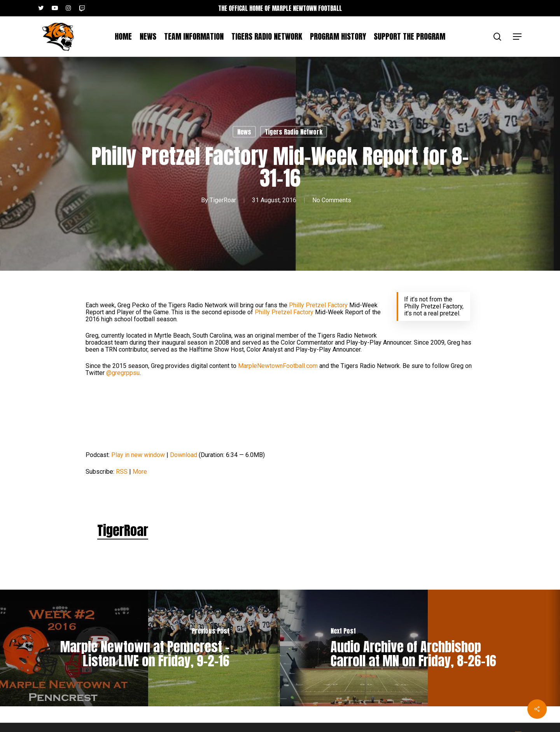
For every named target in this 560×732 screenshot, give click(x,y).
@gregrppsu (123, 373)
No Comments (332, 200)
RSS (122, 472)
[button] (518, 37)
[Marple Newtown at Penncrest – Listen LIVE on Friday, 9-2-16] (140, 648)
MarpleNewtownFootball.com (278, 366)
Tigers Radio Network (294, 132)
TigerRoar (223, 200)
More (140, 472)
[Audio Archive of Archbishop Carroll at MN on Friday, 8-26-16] (420, 648)
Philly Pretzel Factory (318, 305)
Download (184, 455)
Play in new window (138, 455)
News (244, 132)
